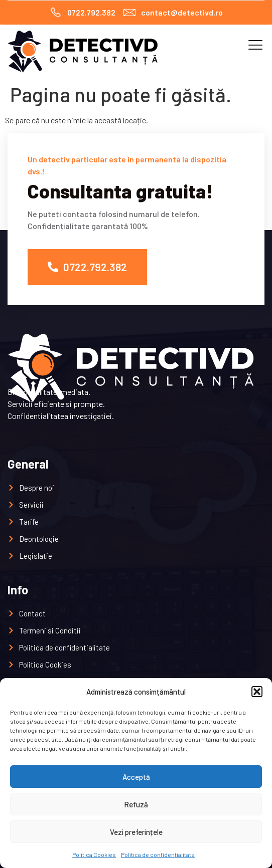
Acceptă (136, 777)
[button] (257, 692)
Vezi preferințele (136, 832)
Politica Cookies (94, 854)
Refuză (136, 804)
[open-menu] (252, 46)
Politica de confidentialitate (158, 854)
